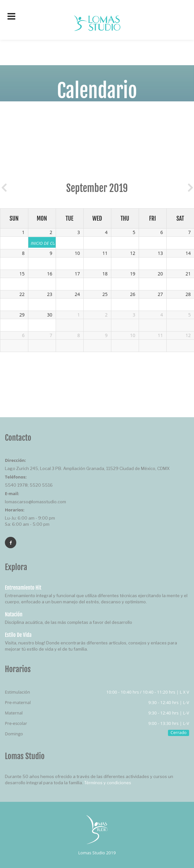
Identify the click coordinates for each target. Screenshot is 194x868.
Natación (14, 614)
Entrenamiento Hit (23, 588)
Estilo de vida (18, 635)
